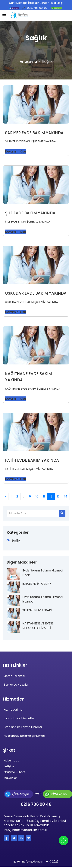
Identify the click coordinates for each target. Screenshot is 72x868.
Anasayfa (28, 61)
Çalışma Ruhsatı (15, 772)
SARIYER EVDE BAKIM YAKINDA (34, 133)
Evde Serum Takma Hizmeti (23, 727)
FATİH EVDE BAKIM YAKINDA (32, 460)
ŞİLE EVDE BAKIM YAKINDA (30, 213)
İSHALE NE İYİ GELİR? (37, 584)
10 (37, 496)
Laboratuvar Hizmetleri (20, 718)
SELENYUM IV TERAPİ (37, 610)
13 (58, 496)
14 (66, 496)
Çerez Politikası (14, 676)
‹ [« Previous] (6, 496)
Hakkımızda (12, 760)
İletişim (9, 766)
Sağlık (16, 541)
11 (44, 496)
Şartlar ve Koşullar (16, 685)
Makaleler (10, 778)
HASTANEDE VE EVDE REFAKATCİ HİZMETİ (38, 626)
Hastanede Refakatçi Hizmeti (24, 736)
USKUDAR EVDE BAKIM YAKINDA (36, 293)
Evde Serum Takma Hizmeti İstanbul (42, 599)
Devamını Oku (16, 151)
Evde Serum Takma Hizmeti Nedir (42, 573)
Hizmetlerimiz (13, 710)
